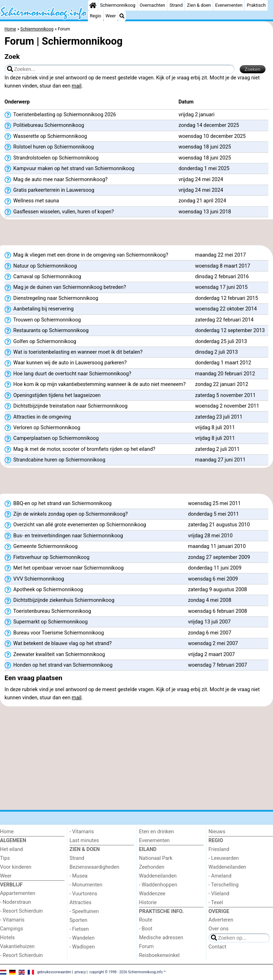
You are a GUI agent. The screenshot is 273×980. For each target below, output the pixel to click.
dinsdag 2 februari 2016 (222, 277)
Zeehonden (152, 867)
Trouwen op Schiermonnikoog (43, 320)
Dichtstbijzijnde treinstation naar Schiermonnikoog (66, 406)
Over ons (218, 929)
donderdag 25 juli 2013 (221, 341)
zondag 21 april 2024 (202, 201)
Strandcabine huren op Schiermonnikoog (55, 460)
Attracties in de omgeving (38, 417)
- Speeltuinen (84, 911)
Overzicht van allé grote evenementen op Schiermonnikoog (75, 525)
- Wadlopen (82, 947)
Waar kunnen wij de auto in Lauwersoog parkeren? (66, 363)
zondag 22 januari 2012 (222, 384)
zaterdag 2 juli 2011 (217, 449)
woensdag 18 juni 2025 (205, 147)
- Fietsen (79, 929)
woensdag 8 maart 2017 (222, 266)
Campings (12, 929)
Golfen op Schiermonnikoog (40, 342)
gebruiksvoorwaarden (54, 972)
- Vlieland (219, 894)
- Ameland (220, 876)
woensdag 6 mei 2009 (213, 579)
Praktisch (256, 5)
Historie (148, 903)
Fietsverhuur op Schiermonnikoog (47, 558)
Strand (176, 5)
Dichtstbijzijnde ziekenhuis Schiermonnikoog (60, 600)
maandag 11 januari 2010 (217, 546)
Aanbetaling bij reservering (39, 309)
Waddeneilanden (158, 876)
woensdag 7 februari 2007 (218, 665)
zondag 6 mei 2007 (210, 633)
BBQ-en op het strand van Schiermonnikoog (58, 504)
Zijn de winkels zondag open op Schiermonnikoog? (66, 514)
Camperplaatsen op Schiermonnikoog (52, 438)
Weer (111, 16)
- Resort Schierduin (21, 911)
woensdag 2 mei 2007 (213, 643)
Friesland (219, 849)
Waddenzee (152, 894)
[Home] (93, 5)
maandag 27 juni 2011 (220, 460)
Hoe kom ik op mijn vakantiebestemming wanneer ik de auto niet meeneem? (95, 385)
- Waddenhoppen (158, 885)
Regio (95, 16)
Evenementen (229, 5)
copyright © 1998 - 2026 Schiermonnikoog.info (126, 972)
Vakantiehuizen (17, 947)
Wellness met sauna (32, 201)
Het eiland (12, 849)
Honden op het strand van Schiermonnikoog (59, 665)
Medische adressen (161, 938)
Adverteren (221, 920)
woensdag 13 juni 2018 (205, 212)
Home (7, 832)
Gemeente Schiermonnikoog (41, 547)
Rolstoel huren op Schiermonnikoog (49, 147)
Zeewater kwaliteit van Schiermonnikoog (55, 655)
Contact (217, 947)
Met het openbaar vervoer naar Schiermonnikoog (64, 568)
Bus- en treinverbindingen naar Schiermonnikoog (64, 536)
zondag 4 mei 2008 (210, 600)
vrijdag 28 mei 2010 (210, 536)
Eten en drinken (156, 832)
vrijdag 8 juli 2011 (215, 428)
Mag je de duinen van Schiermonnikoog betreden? (65, 287)
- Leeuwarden (224, 858)
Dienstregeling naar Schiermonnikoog (51, 298)
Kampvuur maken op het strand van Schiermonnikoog (69, 169)
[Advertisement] (136, 235)
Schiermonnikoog (118, 5)
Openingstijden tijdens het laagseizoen (53, 396)
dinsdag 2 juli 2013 (216, 352)
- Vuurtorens (83, 894)
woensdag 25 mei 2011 (214, 503)
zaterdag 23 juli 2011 (219, 417)
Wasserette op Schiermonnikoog (46, 136)
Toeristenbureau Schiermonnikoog (48, 611)
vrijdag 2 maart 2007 (211, 654)
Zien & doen (199, 5)
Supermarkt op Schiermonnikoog (46, 622)
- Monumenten (86, 885)
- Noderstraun (15, 902)
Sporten (78, 920)
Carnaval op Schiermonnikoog (43, 277)
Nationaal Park (156, 858)
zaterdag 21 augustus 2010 (219, 525)
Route (146, 920)
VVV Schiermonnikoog (34, 579)
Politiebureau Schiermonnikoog (44, 125)
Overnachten (152, 5)
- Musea (79, 876)
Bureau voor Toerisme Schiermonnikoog (54, 633)
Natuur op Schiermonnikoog (41, 266)
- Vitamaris (12, 920)
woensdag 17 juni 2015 (221, 287)
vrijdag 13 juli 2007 (209, 622)
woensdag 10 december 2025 (212, 136)
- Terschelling (224, 885)
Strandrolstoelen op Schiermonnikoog (52, 158)
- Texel (216, 903)
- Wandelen (82, 938)
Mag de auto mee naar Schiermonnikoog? (56, 180)
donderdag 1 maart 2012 (223, 363)
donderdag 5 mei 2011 (213, 514)
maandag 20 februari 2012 (225, 374)
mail (76, 86)
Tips (5, 858)
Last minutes (84, 841)
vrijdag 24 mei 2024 (201, 180)
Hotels (7, 938)
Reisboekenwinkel (159, 955)
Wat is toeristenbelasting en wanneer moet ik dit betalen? (74, 352)
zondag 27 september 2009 (219, 557)
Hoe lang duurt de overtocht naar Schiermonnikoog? (68, 374)
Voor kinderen (16, 867)
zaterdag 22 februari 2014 (224, 320)
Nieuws (217, 832)
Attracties (80, 903)
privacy (80, 972)
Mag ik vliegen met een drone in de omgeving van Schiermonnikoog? (86, 255)
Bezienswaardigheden (94, 867)
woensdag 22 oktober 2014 (226, 309)
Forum (146, 947)
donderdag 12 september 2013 (230, 331)
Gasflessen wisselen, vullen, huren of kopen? (59, 212)
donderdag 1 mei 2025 (204, 169)
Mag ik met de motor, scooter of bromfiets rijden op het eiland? (80, 449)
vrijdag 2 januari (197, 115)
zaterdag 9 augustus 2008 (218, 590)
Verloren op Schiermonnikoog (43, 428)
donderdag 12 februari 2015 (227, 298)
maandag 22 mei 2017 (220, 255)
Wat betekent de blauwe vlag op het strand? (58, 644)
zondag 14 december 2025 (209, 125)
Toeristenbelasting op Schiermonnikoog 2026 (60, 115)
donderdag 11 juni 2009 (215, 568)
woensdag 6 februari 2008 (218, 611)
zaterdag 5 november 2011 (225, 395)
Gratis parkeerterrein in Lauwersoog (49, 190)
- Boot (146, 929)
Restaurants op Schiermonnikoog (47, 331)
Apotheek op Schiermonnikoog (44, 590)
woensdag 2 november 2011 (227, 406)
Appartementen (18, 893)
